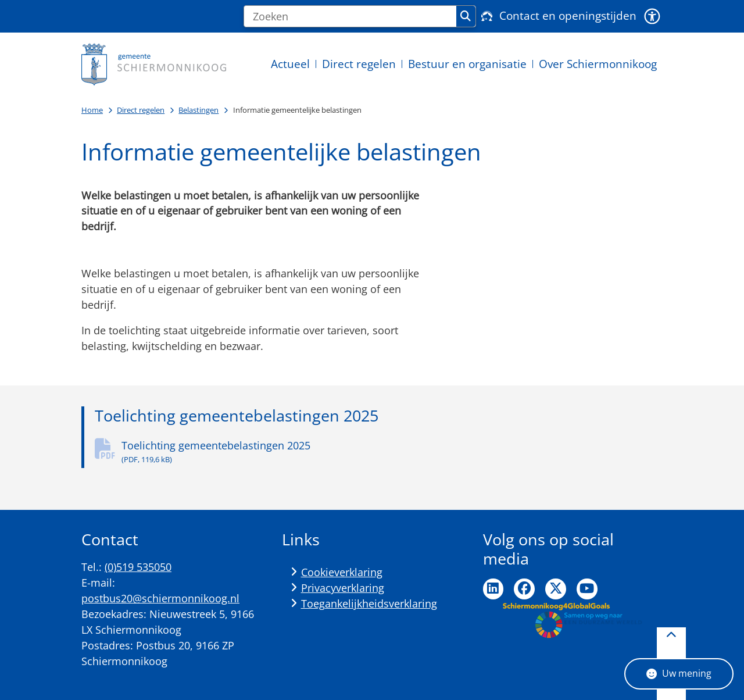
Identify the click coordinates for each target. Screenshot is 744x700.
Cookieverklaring (342, 572)
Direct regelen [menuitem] (359, 64)
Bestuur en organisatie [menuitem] (467, 64)
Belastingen (198, 110)
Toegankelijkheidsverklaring (369, 603)
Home (92, 110)
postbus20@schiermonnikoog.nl (160, 598)
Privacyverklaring (343, 588)
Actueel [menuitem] (290, 64)
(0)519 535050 (138, 567)
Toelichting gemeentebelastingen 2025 (276, 452)
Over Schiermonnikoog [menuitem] (598, 64)
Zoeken (466, 16)
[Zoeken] (350, 16)
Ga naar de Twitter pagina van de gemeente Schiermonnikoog (556, 589)
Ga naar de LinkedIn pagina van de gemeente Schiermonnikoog (493, 589)
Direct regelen (141, 110)
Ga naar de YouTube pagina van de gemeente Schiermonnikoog (587, 589)
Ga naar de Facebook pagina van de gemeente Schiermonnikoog (524, 589)
